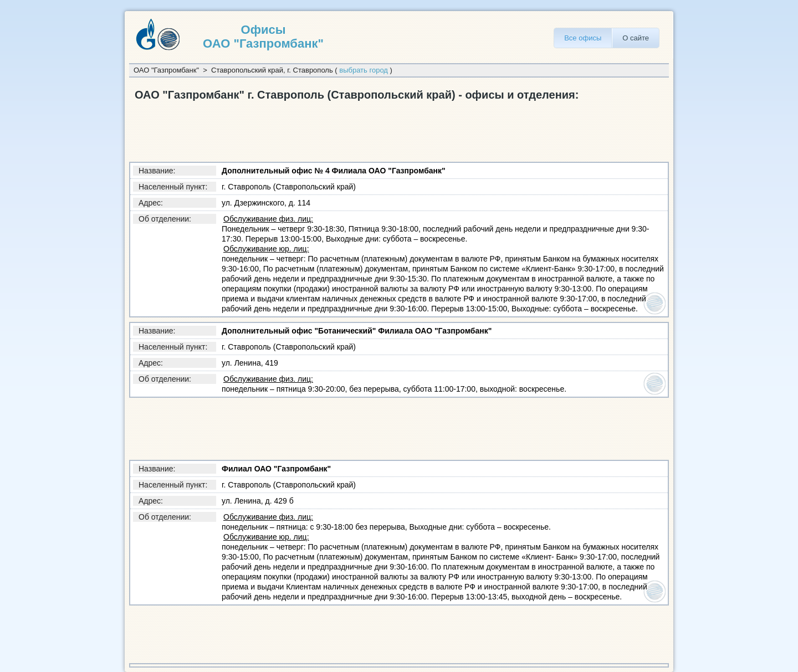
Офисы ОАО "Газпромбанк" (263, 37)
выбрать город (364, 70)
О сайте (636, 38)
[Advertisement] (331, 129)
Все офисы (583, 38)
